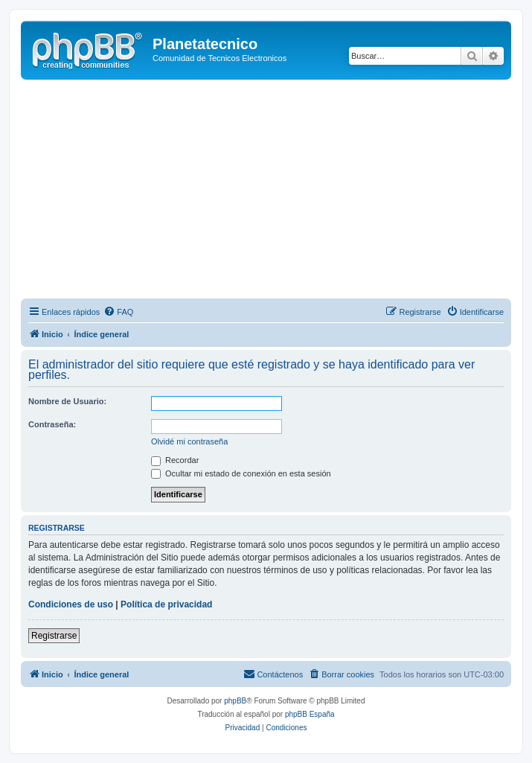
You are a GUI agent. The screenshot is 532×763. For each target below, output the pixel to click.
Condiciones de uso (71, 604)
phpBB (235, 701)
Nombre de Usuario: (67, 401)
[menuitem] (118, 312)
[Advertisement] (276, 191)
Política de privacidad (166, 604)
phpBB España (310, 714)
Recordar (175, 460)
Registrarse (54, 636)
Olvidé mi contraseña (189, 441)
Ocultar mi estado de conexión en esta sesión (241, 473)
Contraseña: (52, 424)
